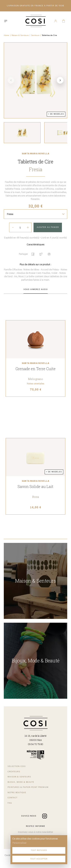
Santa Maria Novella (35, 154)
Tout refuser (39, 850)
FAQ (10, 803)
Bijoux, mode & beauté (21, 782)
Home (6, 35)
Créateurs (14, 772)
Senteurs (35, 35)
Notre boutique (17, 793)
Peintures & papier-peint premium (28, 787)
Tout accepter (39, 859)
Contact (12, 798)
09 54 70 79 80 (35, 744)
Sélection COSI (17, 766)
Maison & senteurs (19, 777)
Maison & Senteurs (20, 35)
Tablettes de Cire (49, 35)
